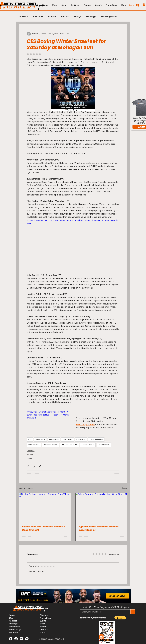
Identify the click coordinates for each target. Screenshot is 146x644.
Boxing (30, 458)
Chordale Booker (96, 439)
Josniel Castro (104, 445)
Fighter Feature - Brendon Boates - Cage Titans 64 (99, 528)
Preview (52, 17)
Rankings (91, 17)
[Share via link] (40, 466)
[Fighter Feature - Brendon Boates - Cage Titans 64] (101, 508)
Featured (38, 17)
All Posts (23, 17)
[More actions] (118, 34)
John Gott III (40, 439)
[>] (133, 612)
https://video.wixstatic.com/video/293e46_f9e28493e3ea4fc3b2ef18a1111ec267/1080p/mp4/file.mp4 (48, 415)
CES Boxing (81, 439)
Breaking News (109, 17)
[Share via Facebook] (28, 466)
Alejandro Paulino (50, 445)
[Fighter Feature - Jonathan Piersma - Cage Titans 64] (45, 508)
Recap (77, 17)
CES (30, 439)
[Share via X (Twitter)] (34, 466)
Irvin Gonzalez (34, 445)
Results (65, 17)
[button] (144, 5)
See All (125, 488)
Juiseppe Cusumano (69, 445)
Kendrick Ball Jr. (88, 445)
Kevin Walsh (67, 439)
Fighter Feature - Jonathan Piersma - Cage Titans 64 (43, 528)
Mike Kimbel (54, 439)
